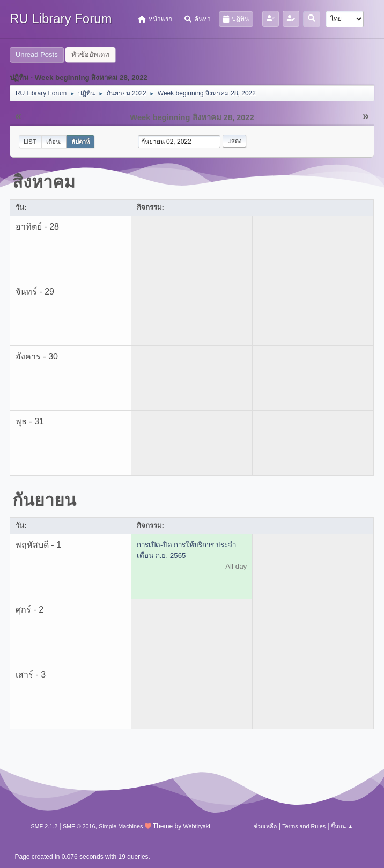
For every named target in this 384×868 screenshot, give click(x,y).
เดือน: (54, 142)
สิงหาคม (44, 182)
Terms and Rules (304, 826)
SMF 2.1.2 (44, 826)
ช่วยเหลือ (265, 826)
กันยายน (44, 500)
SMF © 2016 (79, 826)
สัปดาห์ (80, 142)
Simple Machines (121, 826)
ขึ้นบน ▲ (342, 826)
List (30, 142)
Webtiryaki (196, 826)
